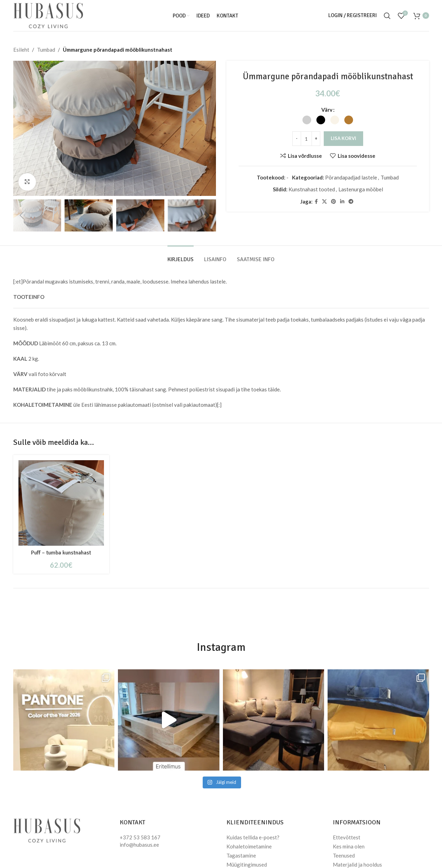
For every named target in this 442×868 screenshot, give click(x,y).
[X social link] (324, 202)
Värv (327, 110)
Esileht (21, 50)
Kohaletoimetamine (249, 846)
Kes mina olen (349, 846)
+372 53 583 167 (140, 837)
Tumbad (46, 50)
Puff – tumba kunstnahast (61, 553)
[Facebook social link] (316, 202)
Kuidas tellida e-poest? (253, 837)
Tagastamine (241, 855)
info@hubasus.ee (139, 845)
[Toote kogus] (306, 139)
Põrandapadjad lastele (351, 177)
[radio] (307, 120)
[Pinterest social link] (333, 202)
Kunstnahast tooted (311, 189)
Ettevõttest (347, 837)
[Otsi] (387, 16)
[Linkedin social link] (342, 202)
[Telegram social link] (351, 202)
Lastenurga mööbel (360, 189)
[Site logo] (48, 15)
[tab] (181, 256)
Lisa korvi (343, 138)
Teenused (344, 855)
